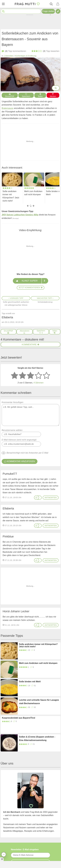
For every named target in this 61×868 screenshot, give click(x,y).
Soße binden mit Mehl (30, 682)
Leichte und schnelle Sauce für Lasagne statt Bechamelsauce (39, 702)
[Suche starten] (3, 11)
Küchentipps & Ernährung (26, 56)
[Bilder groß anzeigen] (56, 88)
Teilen (40, 95)
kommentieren (14, 51)
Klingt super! (30, 281)
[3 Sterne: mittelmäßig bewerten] (31, 376)
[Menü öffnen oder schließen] (3, 4)
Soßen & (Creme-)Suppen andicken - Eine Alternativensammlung (37, 739)
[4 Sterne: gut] (38, 376)
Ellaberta (8, 508)
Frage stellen (48, 11)
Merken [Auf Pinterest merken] (53, 95)
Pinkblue (8, 536)
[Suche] (51, 4)
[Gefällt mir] (37, 498)
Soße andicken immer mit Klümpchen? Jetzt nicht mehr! (11, 196)
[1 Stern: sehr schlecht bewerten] (15, 376)
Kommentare (30, 345)
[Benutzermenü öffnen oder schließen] (58, 4)
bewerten (45, 51)
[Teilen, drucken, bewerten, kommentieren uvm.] (4, 854)
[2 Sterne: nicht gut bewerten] (23, 376)
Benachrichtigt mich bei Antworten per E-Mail (27, 453)
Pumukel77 (10, 474)
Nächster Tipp (45, 298)
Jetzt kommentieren (31, 288)
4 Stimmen (38, 383)
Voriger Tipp (16, 298)
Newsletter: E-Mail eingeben (25, 850)
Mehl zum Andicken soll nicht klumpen (33, 193)
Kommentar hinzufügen (31, 414)
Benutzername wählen (12, 430)
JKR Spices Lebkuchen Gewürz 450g (20, 215)
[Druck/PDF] (9, 332)
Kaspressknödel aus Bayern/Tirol (19, 718)
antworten (51, 498)
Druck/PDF (10, 95)
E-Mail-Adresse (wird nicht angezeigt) (19, 440)
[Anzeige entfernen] (2, 859)
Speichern (26, 95)
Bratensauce (8, 108)
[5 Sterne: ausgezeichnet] (46, 376)
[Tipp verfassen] (58, 11)
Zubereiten (9, 56)
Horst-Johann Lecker (16, 611)
